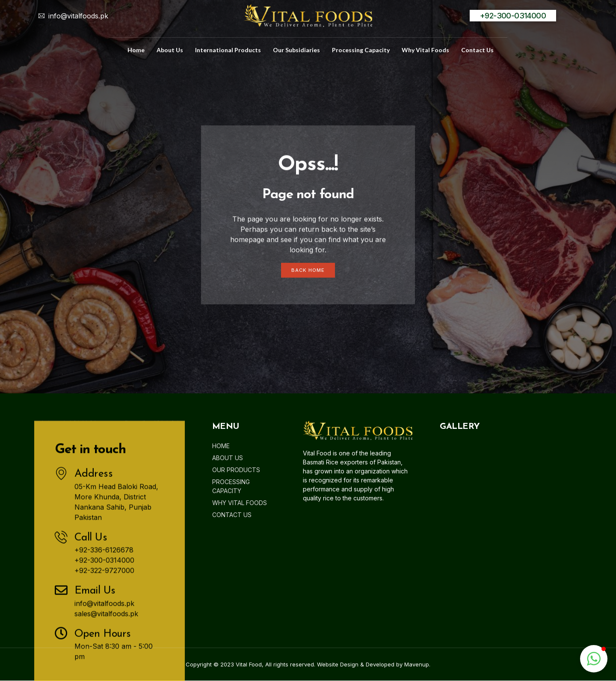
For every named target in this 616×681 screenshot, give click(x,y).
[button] (594, 659)
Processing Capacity (361, 50)
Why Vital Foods (425, 50)
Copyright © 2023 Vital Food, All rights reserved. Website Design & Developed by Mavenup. (308, 665)
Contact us (477, 50)
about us (170, 50)
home (136, 50)
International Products (228, 50)
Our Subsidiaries (296, 50)
